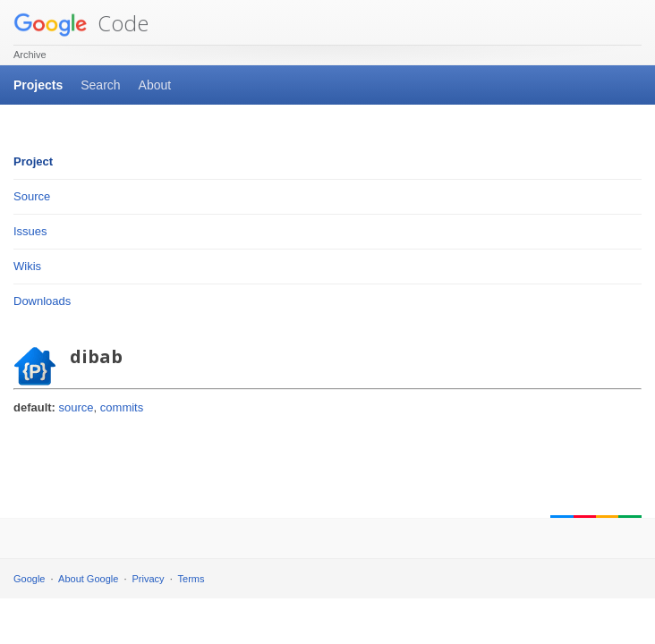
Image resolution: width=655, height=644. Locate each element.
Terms (191, 579)
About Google (88, 579)
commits (122, 407)
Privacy (149, 579)
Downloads (42, 301)
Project (33, 161)
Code (81, 23)
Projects (38, 85)
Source (32, 196)
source (77, 407)
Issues (30, 231)
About (155, 85)
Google (29, 579)
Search (100, 85)
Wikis (27, 266)
